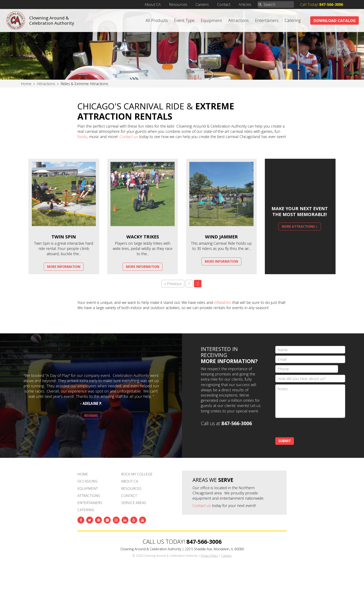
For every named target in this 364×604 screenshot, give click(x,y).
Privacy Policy (210, 556)
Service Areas (134, 503)
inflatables (223, 302)
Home (83, 474)
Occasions (87, 481)
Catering (293, 20)
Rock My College (137, 474)
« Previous (173, 284)
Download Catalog (335, 20)
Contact (224, 4)
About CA (153, 4)
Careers (202, 4)
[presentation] (307, 428)
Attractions (238, 20)
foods (82, 137)
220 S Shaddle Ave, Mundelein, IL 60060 (214, 549)
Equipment (211, 20)
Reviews (91, 416)
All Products (157, 20)
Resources (178, 4)
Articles (245, 4)
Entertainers (267, 20)
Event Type (184, 20)
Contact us (129, 137)
